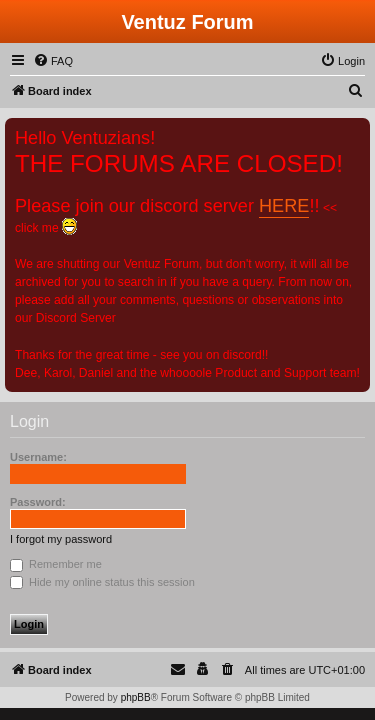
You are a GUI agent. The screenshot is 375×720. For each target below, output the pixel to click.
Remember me (56, 564)
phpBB (136, 697)
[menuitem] (53, 61)
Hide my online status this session (102, 582)
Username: (38, 457)
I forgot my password (61, 539)
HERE (284, 206)
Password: (38, 502)
